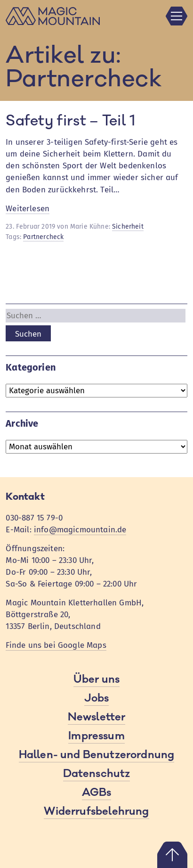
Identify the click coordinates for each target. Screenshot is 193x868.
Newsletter (97, 717)
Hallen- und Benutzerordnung (97, 755)
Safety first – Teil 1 (71, 121)
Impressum (96, 736)
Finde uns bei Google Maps (56, 645)
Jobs (97, 698)
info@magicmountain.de (80, 530)
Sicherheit (128, 227)
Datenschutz (97, 774)
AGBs (97, 793)
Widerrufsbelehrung (96, 811)
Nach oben (172, 855)
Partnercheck (43, 237)
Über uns (96, 679)
